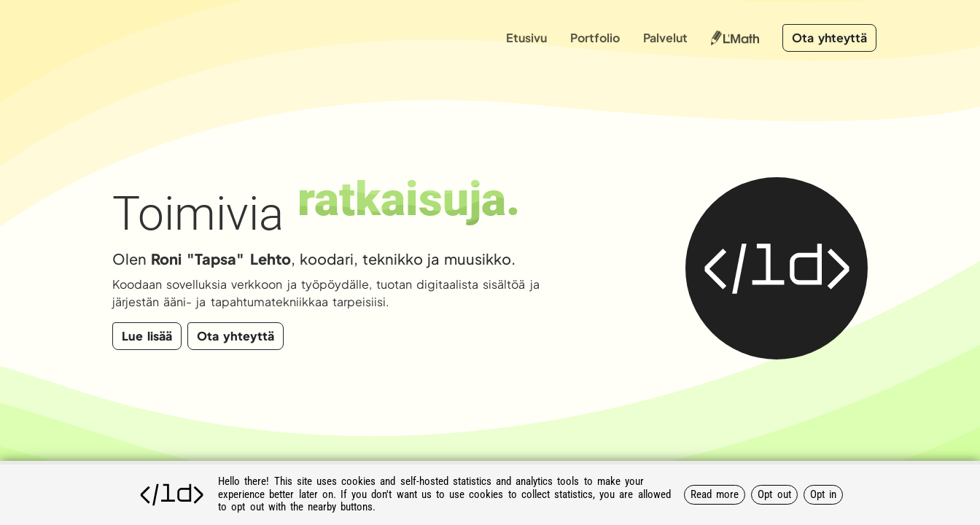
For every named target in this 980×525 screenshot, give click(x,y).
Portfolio (595, 38)
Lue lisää (147, 336)
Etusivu (526, 38)
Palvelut (665, 38)
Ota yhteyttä (829, 38)
